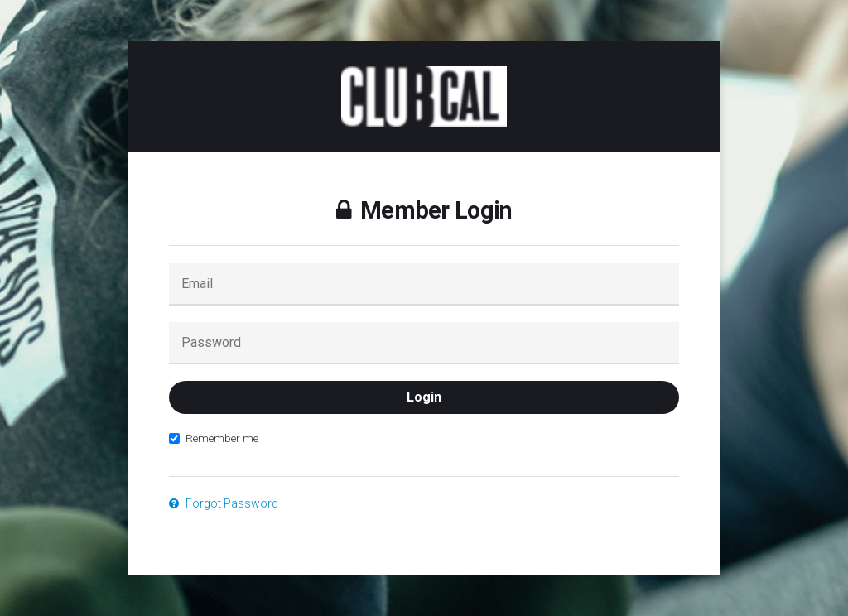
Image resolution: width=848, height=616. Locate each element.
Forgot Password (224, 503)
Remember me (214, 438)
